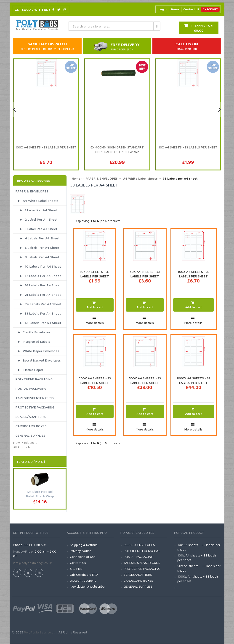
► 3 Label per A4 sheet (37, 229)
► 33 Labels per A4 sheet (38, 313)
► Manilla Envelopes (33, 332)
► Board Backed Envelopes (38, 360)
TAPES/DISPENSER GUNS (35, 398)
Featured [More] (31, 462)
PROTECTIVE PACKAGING (35, 407)
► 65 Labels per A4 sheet (38, 323)
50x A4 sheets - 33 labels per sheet (145, 274)
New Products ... (25, 443)
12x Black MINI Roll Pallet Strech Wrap (40, 494)
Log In (163, 9)
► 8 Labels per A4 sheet (37, 257)
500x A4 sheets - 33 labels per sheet (145, 380)
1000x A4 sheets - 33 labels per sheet (193, 380)
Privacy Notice (81, 551)
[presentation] (15, 110)
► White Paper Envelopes (37, 351)
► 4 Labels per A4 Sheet (38, 238)
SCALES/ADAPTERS (31, 417)
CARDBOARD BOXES (31, 426)
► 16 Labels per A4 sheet (38, 285)
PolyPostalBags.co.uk (40, 632)
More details (95, 323)
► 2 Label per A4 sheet (37, 219)
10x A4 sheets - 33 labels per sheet (95, 274)
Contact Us (78, 563)
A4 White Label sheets (140, 178)
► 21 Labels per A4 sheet (38, 295)
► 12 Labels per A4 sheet (38, 276)
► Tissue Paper (29, 370)
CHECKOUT (210, 9)
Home (175, 9)
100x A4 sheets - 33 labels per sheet (194, 274)
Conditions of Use (83, 557)
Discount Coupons (83, 580)
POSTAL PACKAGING (31, 388)
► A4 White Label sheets (37, 201)
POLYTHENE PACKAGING (34, 379)
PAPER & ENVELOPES (32, 191)
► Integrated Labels (33, 341)
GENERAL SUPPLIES (30, 435)
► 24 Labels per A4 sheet (39, 304)
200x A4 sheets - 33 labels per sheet (95, 380)
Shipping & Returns (84, 545)
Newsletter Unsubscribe (87, 586)
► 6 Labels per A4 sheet (37, 248)
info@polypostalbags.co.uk (32, 563)
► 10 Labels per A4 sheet (38, 266)
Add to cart (95, 307)
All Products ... (23, 447)
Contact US (191, 9)
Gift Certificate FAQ (84, 574)
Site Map (76, 569)
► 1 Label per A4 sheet (36, 210)
